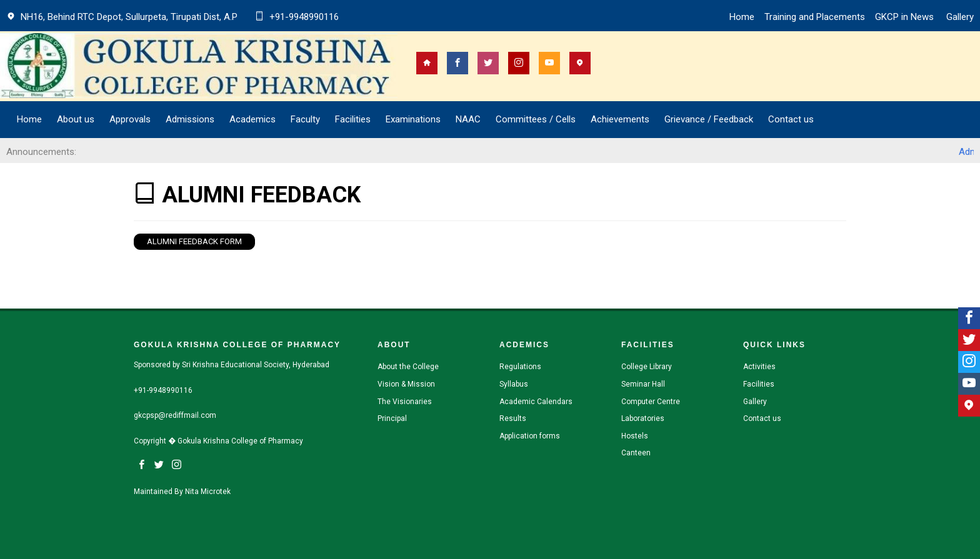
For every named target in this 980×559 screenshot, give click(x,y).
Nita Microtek (208, 492)
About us (76, 119)
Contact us (791, 119)
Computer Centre (651, 402)
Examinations (413, 119)
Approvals (130, 119)
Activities (759, 367)
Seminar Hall (643, 384)
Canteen (636, 453)
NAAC (468, 119)
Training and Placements (815, 17)
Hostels (635, 436)
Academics (252, 119)
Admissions (190, 119)
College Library (647, 367)
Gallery (960, 17)
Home (742, 17)
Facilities (759, 384)
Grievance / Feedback (709, 119)
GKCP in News (906, 17)
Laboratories (643, 418)
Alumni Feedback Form (194, 241)
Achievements (620, 119)
